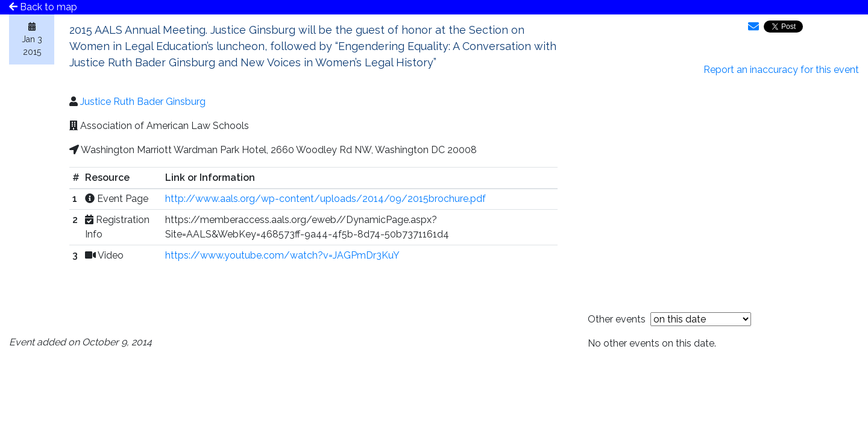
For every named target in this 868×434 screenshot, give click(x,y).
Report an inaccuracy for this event (781, 70)
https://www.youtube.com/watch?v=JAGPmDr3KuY (282, 255)
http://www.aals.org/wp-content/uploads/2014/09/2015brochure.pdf (325, 199)
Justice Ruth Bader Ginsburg (143, 102)
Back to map (43, 7)
